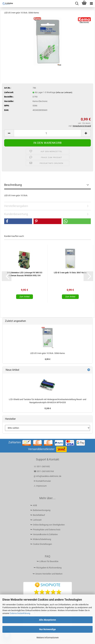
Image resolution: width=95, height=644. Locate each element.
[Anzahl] (47, 133)
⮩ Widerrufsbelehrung (41, 539)
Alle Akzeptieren (47, 620)
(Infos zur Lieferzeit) (64, 93)
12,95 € (47, 408)
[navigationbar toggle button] (91, 4)
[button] (9, 133)
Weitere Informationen (48, 638)
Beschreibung (13, 185)
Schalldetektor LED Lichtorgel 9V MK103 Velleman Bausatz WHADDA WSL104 (25, 274)
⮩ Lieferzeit (36, 520)
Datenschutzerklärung (20, 613)
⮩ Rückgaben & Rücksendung (48, 568)
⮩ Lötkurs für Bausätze (48, 561)
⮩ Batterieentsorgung (40, 510)
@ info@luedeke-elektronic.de (47, 476)
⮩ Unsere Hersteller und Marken (48, 574)
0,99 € (48, 359)
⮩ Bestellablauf (38, 515)
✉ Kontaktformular (42, 481)
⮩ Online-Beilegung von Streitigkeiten (47, 525)
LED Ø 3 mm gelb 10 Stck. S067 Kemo (70, 273)
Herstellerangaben (16, 206)
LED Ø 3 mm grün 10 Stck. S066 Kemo (47, 353)
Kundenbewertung (16, 214)
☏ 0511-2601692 (42, 466)
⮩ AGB (34, 505)
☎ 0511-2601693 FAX (44, 471)
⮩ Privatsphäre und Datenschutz (45, 530)
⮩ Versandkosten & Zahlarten (44, 534)
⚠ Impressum (40, 486)
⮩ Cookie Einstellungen (41, 544)
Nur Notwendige (47, 629)
